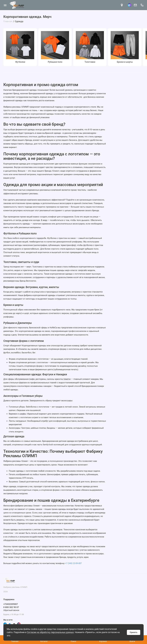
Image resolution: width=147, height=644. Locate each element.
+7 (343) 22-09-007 (73, 563)
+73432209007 (11, 604)
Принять (134, 632)
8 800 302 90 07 (11, 607)
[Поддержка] (142, 5)
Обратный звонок (11, 610)
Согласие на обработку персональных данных (50, 632)
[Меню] (5, 5)
